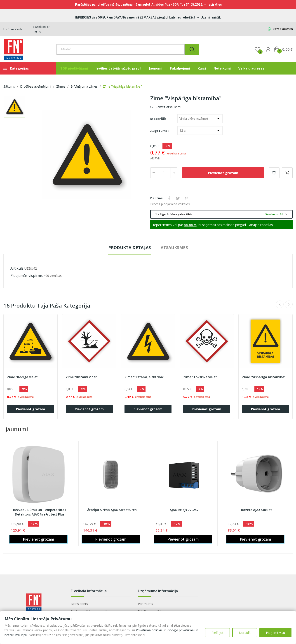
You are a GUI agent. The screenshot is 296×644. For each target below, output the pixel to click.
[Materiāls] (200, 119)
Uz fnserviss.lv (13, 29)
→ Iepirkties (213, 5)
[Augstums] (200, 131)
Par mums (145, 604)
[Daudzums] (164, 173)
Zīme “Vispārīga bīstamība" (264, 377)
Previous (280, 304)
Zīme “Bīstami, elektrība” (144, 377)
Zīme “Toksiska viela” (200, 377)
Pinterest (186, 198)
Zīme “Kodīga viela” (22, 377)
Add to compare (287, 173)
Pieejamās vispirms (27, 275)
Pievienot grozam (223, 173)
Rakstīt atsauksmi (168, 107)
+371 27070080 (280, 29)
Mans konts (79, 604)
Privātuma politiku (149, 630)
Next (289, 304)
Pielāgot (217, 633)
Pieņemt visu (275, 633)
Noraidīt (245, 633)
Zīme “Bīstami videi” (82, 377)
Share (169, 198)
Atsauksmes (174, 247)
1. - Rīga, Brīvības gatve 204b (222, 214)
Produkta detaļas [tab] (129, 247)
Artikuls (17, 268)
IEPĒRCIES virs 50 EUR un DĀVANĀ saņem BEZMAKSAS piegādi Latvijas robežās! (135, 17)
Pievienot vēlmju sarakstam (274, 173)
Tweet (178, 198)
